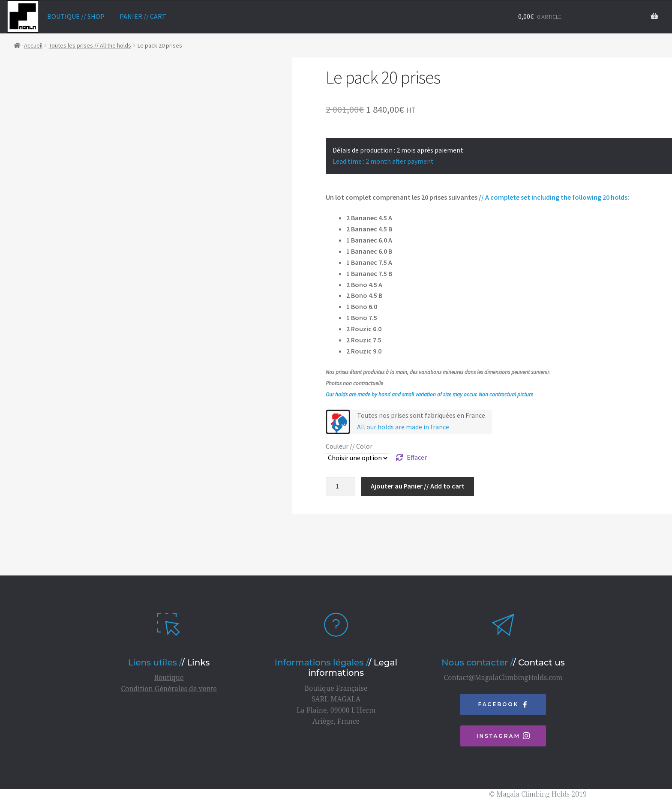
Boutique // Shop (76, 16)
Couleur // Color (349, 446)
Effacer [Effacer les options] (417, 457)
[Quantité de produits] (340, 487)
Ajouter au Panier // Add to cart (418, 486)
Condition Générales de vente (169, 689)
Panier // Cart (143, 16)
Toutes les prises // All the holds (90, 45)
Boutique (169, 677)
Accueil (33, 45)
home (23, 16)
